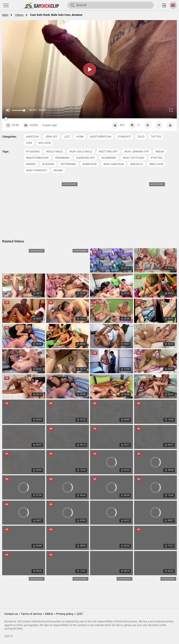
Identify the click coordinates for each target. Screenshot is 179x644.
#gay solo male (81, 151)
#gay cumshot (36, 170)
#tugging (33, 151)
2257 (80, 614)
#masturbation (37, 158)
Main (5, 15)
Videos (19, 15)
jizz (67, 137)
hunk (80, 137)
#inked (31, 164)
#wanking (62, 158)
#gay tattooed (133, 158)
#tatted (157, 158)
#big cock (157, 164)
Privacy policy (65, 614)
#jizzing (48, 164)
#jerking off (85, 158)
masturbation (101, 137)
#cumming (109, 158)
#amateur (89, 164)
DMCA (49, 614)
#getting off (108, 151)
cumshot (124, 137)
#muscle (136, 164)
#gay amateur (113, 164)
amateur (32, 137)
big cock (45, 143)
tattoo (156, 137)
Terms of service (32, 614)
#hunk (58, 170)
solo (141, 137)
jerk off (51, 137)
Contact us (11, 614)
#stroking (68, 164)
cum (29, 143)
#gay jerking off (137, 151)
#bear (160, 151)
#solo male (55, 151)
